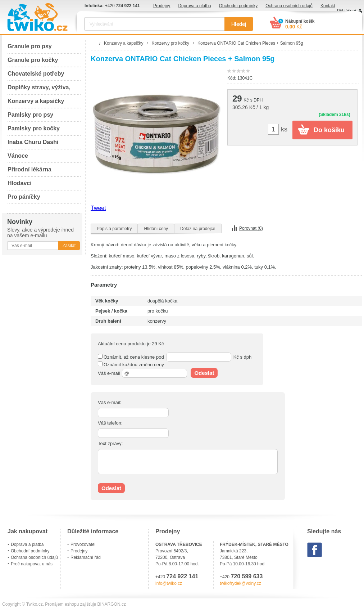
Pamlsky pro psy (30, 115)
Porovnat (251, 228)
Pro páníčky (24, 197)
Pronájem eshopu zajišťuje (70, 604)
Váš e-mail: (110, 402)
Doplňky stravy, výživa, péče (39, 89)
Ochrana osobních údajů (289, 6)
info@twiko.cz (169, 583)
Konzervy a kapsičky (36, 101)
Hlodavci (20, 183)
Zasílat (69, 246)
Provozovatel (83, 544)
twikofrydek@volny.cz (240, 583)
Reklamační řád (86, 557)
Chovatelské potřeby (36, 74)
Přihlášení (347, 11)
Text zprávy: (110, 443)
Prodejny (162, 6)
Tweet (98, 208)
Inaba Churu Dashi (33, 142)
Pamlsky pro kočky (34, 128)
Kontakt (328, 6)
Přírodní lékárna (29, 169)
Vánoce (18, 156)
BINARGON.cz (112, 604)
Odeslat (204, 373)
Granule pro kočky (33, 60)
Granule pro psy (30, 46)
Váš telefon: (110, 423)
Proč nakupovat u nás (32, 564)
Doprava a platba (194, 6)
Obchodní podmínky (238, 6)
